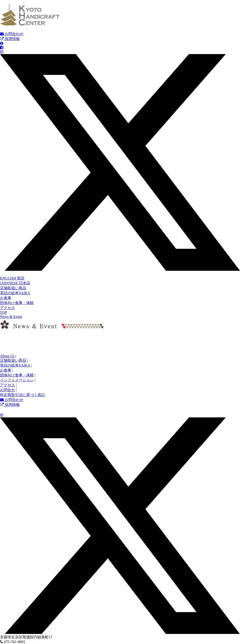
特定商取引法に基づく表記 (22, 395)
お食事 (6, 298)
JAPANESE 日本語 (15, 283)
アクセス (7, 308)
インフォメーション (17, 380)
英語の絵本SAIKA (15, 293)
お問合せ (7, 390)
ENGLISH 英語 (12, 278)
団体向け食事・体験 (17, 303)
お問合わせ (12, 34)
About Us (7, 356)
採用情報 (10, 39)
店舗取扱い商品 (13, 288)
